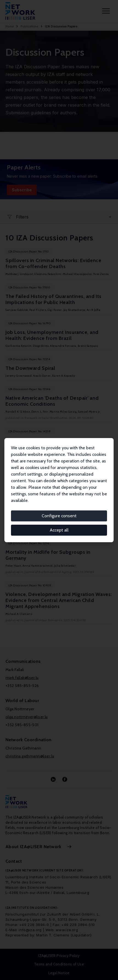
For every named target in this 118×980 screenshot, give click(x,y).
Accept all (59, 530)
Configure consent (59, 516)
